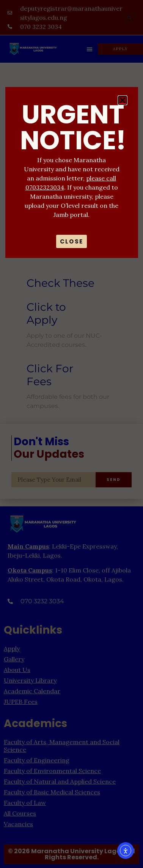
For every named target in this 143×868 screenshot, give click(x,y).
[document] (71, 434)
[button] (123, 100)
